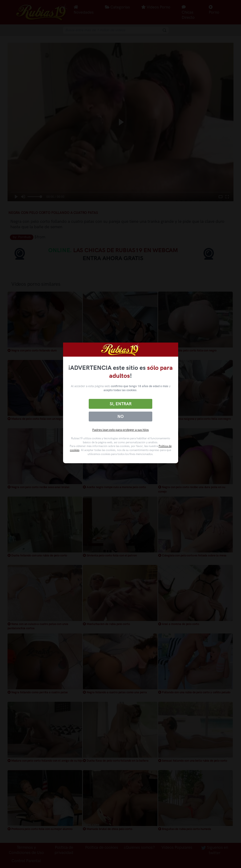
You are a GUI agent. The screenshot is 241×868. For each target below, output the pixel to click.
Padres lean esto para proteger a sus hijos (120, 430)
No (120, 417)
